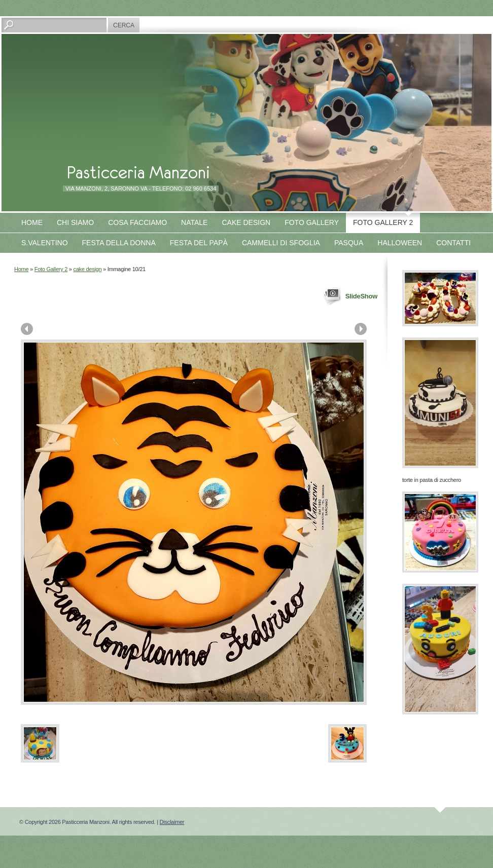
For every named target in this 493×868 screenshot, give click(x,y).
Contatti (453, 243)
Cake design (246, 222)
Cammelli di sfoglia (281, 243)
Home (32, 222)
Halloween (400, 243)
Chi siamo (75, 222)
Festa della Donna (119, 243)
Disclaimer (172, 822)
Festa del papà (199, 243)
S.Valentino (45, 243)
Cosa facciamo (137, 222)
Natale (194, 222)
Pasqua (349, 243)
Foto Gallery (312, 222)
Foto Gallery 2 (383, 222)
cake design (88, 269)
